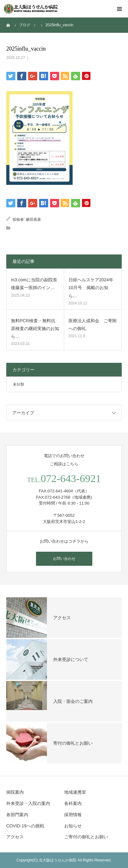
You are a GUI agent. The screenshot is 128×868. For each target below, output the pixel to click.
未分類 (18, 384)
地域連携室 (75, 792)
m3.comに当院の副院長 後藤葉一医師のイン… (34, 284)
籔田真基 (33, 219)
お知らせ (73, 826)
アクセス (15, 837)
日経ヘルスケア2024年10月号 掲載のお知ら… (91, 288)
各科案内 (73, 803)
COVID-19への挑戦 (25, 826)
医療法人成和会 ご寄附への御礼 (93, 325)
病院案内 (15, 792)
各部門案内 (17, 815)
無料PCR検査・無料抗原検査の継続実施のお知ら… (35, 328)
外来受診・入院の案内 (28, 803)
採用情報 (73, 815)
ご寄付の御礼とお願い (86, 837)
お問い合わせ (64, 559)
